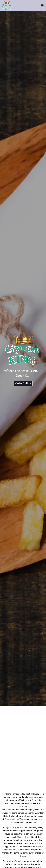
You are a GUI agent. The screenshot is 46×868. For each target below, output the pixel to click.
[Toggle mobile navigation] (42, 6)
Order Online (23, 383)
